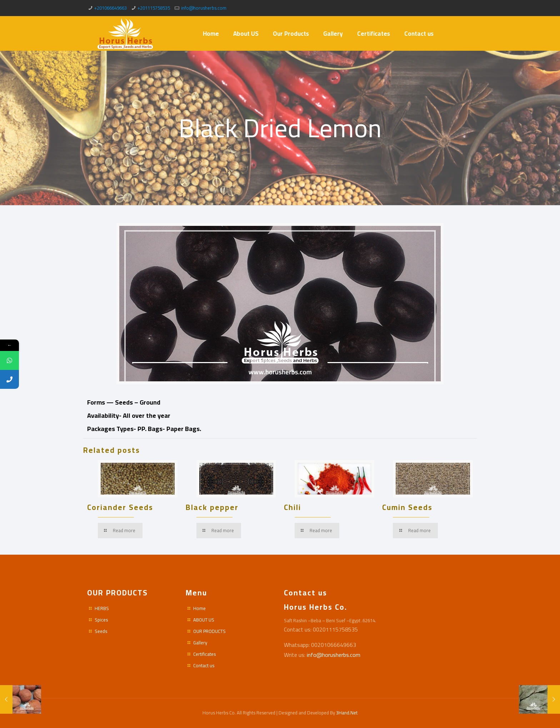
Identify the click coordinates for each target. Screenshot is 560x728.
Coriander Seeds (120, 507)
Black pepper (212, 507)
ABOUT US (204, 620)
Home (199, 608)
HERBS (102, 608)
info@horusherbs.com (204, 8)
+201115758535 (154, 8)
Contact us (204, 665)
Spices (101, 620)
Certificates (204, 654)
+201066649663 (111, 8)
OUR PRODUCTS (209, 631)
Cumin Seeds (407, 507)
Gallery (200, 643)
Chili (292, 507)
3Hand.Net (347, 713)
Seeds (101, 631)
